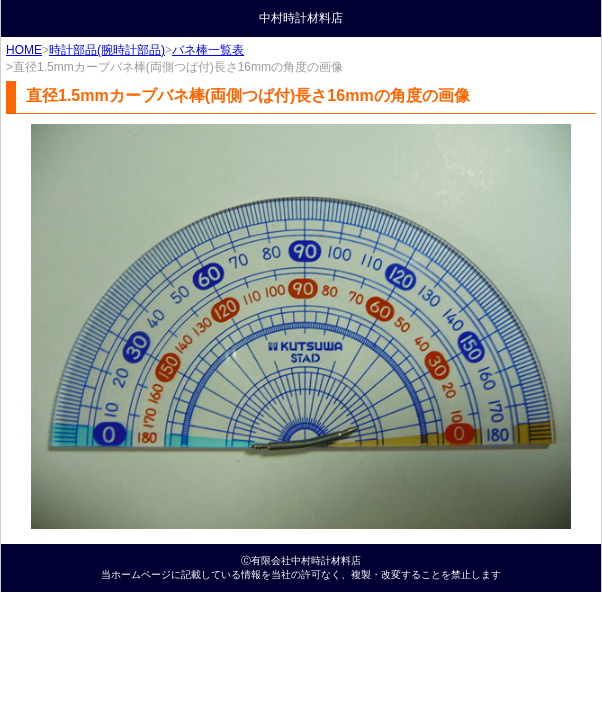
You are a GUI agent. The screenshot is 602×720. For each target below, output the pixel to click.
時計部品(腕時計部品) (107, 50)
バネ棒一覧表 (208, 50)
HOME (24, 50)
